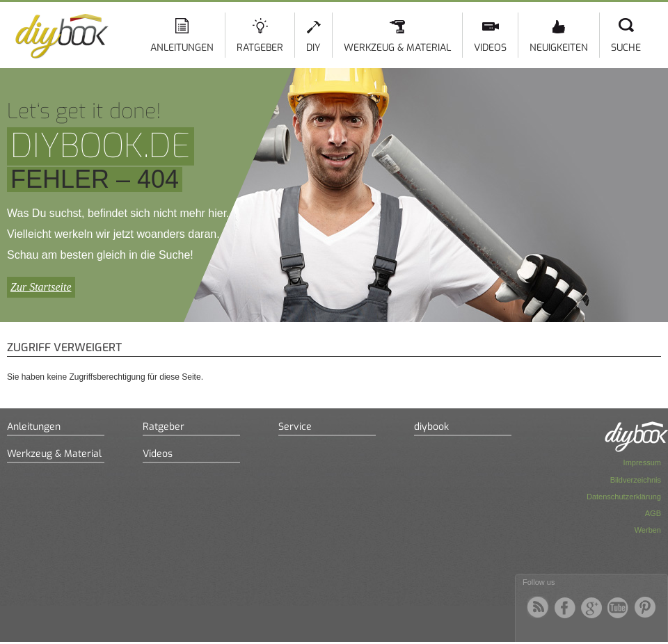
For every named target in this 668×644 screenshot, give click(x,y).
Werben (648, 530)
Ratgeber (260, 48)
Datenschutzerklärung (624, 497)
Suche (626, 48)
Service (295, 427)
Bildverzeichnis (636, 480)
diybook (431, 427)
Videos (490, 48)
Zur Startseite (41, 287)
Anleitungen (182, 48)
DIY (313, 48)
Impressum (642, 462)
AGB (653, 513)
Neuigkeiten (559, 48)
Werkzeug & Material (397, 48)
